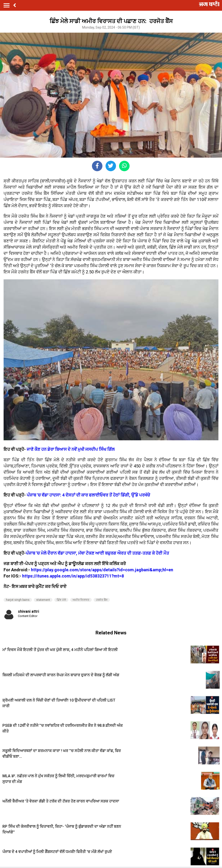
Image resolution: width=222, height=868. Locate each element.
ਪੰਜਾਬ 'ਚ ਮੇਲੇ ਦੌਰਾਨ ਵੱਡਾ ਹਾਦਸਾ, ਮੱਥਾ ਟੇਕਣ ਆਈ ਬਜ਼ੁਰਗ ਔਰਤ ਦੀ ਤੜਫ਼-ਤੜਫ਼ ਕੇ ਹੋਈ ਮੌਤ (97, 553)
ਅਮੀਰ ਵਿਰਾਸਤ (81, 600)
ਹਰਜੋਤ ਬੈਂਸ (102, 600)
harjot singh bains (18, 600)
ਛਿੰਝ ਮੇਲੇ (61, 600)
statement (43, 600)
